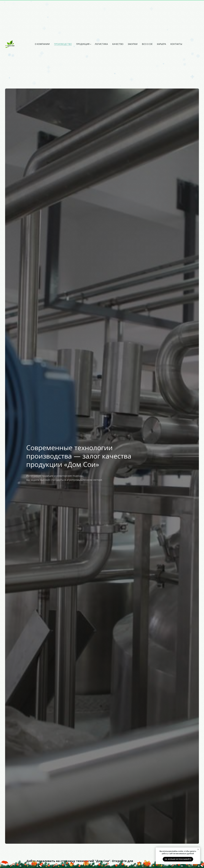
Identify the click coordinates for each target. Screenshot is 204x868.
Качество (118, 44)
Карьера (161, 44)
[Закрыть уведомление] (198, 849)
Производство (63, 44)
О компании (42, 44)
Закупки (133, 44)
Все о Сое (147, 44)
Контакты (176, 44)
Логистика (101, 44)
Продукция (83, 44)
